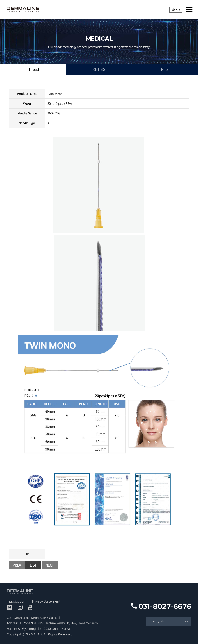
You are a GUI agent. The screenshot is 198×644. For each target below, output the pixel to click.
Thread (33, 69)
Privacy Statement (46, 601)
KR (176, 10)
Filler (165, 69)
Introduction (16, 601)
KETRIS (99, 69)
